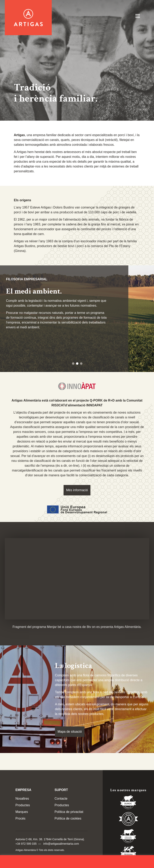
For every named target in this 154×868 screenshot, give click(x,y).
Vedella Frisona (128, 854)
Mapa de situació (70, 732)
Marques (22, 812)
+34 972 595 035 (26, 844)
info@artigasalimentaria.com (61, 844)
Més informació (77, 490)
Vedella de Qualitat (128, 820)
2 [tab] (77, 364)
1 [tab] (73, 364)
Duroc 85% (128, 803)
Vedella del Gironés (128, 837)
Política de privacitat (69, 812)
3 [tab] (81, 364)
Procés (20, 818)
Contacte (61, 799)
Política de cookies (68, 818)
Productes (23, 805)
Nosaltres (22, 799)
